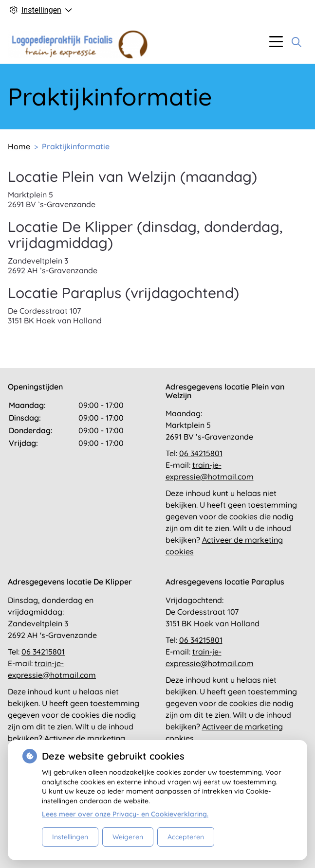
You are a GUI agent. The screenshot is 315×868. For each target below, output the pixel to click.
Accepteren (186, 837)
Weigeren (128, 837)
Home (19, 146)
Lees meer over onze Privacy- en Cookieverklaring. (125, 814)
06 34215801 (201, 453)
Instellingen (70, 837)
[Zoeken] (296, 42)
